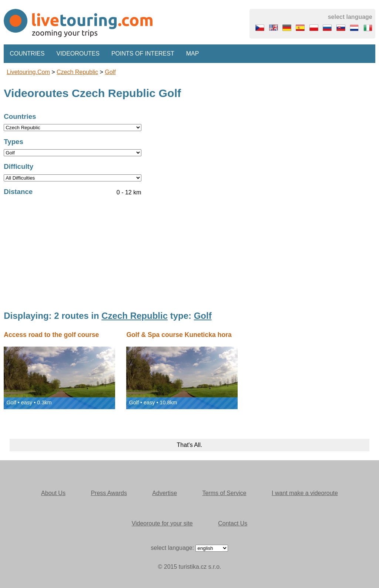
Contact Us (233, 523)
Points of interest (143, 54)
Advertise (165, 493)
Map (193, 54)
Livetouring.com (28, 72)
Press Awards (109, 493)
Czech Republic (77, 72)
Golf (110, 72)
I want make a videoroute (305, 493)
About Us (53, 493)
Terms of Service (224, 493)
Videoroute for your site (162, 523)
